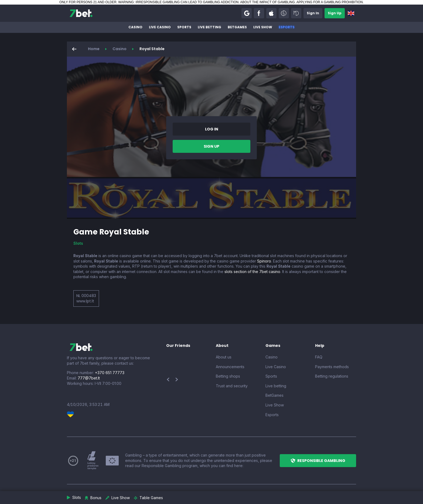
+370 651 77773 (110, 373)
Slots (78, 243)
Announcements (230, 367)
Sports (184, 27)
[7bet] (81, 13)
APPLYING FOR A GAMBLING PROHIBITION (330, 2)
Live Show (263, 27)
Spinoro (264, 261)
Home (94, 49)
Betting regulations (332, 376)
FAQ (319, 357)
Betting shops (228, 376)
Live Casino (160, 27)
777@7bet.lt (89, 378)
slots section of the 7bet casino (252, 272)
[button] (247, 13)
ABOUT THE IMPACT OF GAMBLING (267, 2)
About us (224, 357)
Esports (287, 27)
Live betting (209, 27)
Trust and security (232, 386)
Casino (135, 27)
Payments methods (332, 367)
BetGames (237, 27)
